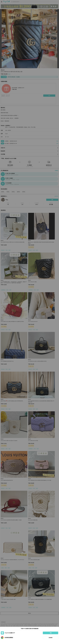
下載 (51, 633)
